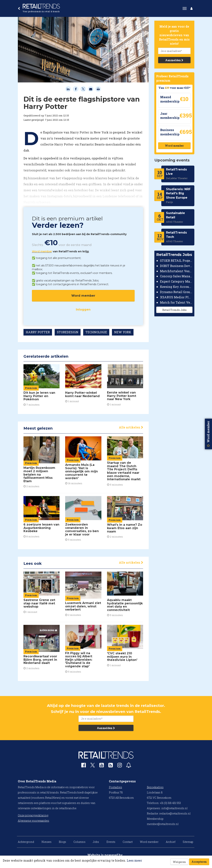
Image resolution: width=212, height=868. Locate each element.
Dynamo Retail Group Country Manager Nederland (176, 292)
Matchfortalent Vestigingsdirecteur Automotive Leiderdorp (176, 271)
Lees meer (134, 860)
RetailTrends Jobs (174, 310)
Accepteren (199, 862)
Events (111, 842)
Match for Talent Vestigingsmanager (176, 302)
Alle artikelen (131, 427)
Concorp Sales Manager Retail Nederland (176, 276)
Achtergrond (26, 842)
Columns (79, 842)
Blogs (62, 842)
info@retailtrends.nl (174, 808)
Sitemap (188, 842)
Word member (42, 251)
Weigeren (179, 862)
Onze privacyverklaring (33, 815)
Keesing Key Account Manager (176, 287)
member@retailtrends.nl (163, 824)
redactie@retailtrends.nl (175, 813)
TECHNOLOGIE (96, 332)
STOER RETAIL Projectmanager (176, 261)
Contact (128, 842)
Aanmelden (174, 60)
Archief (171, 842)
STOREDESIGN (68, 332)
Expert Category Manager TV (176, 281)
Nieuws (46, 842)
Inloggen (83, 310)
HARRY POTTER (38, 332)
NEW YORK (123, 332)
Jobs (96, 842)
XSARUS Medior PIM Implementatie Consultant (176, 297)
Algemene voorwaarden (34, 821)
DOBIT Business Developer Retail (176, 266)
